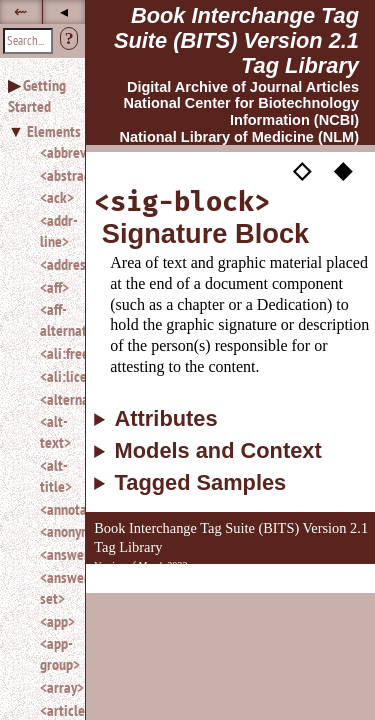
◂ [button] (64, 11)
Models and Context (218, 451)
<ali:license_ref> (54, 376)
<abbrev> (54, 152)
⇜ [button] (20, 11)
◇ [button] (302, 170)
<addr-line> (54, 230)
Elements (54, 131)
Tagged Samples (201, 483)
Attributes (166, 419)
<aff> (54, 287)
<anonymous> (54, 531)
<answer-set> (54, 587)
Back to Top (320, 582)
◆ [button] (343, 170)
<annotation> (54, 509)
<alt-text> (54, 431)
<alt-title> (54, 475)
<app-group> (54, 653)
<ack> (54, 197)
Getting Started (37, 95)
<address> (54, 264)
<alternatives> (54, 399)
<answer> (54, 554)
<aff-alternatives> (54, 319)
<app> (54, 621)
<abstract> (54, 175)
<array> (54, 687)
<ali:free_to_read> (54, 353)
